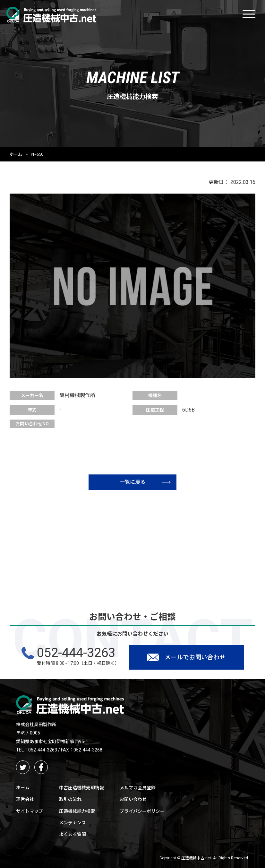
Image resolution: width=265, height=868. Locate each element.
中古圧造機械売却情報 (81, 788)
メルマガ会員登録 (138, 788)
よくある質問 (73, 834)
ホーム (16, 154)
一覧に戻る (145, 482)
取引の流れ (70, 799)
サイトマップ (30, 811)
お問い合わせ (133, 799)
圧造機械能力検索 (77, 811)
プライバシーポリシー (142, 811)
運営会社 (25, 799)
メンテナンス (73, 823)
